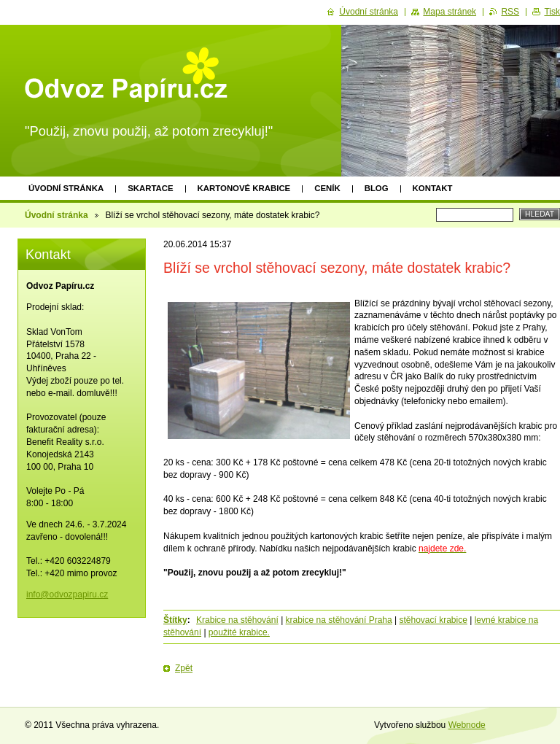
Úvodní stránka (66, 188)
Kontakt (433, 188)
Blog (377, 188)
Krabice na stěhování (237, 620)
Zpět (184, 668)
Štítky (175, 620)
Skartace (150, 188)
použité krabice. (239, 632)
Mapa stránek (450, 12)
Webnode (467, 725)
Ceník (327, 188)
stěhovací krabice (433, 620)
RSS (510, 12)
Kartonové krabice (244, 188)
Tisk (552, 12)
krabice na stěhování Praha (339, 620)
